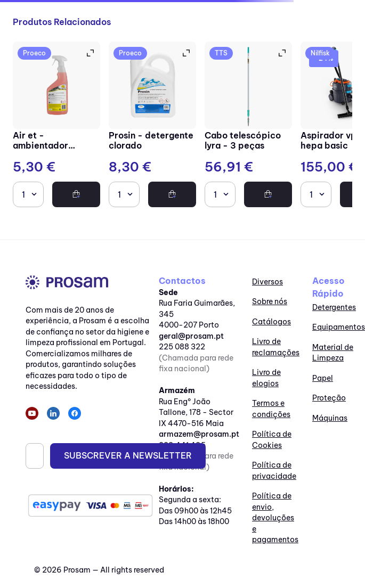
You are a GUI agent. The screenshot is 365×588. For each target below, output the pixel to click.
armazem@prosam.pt (199, 434)
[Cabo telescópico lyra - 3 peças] (248, 126)
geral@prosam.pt (191, 336)
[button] (90, 53)
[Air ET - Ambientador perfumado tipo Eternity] (56, 126)
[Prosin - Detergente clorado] (152, 126)
